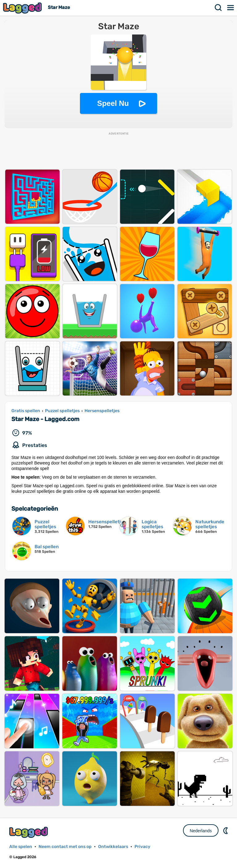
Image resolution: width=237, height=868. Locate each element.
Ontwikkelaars (113, 847)
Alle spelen (21, 847)
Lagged (23, 8)
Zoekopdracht (218, 8)
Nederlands (201, 831)
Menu (231, 8)
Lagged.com (29, 832)
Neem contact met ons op (65, 847)
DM (226, 830)
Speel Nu (113, 103)
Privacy (142, 847)
